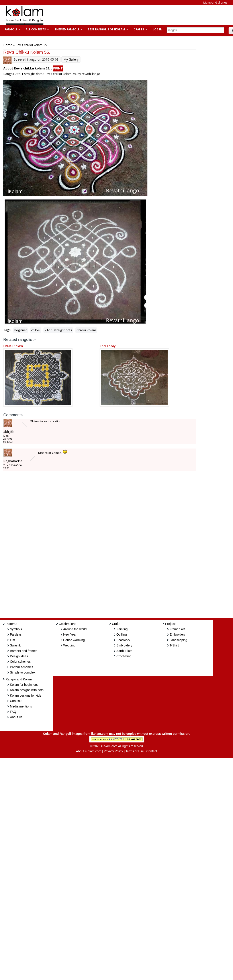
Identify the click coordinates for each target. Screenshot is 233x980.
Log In (158, 29)
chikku (36, 330)
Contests (16, 701)
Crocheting (124, 656)
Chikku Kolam (86, 330)
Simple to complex (23, 672)
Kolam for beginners (24, 685)
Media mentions (21, 706)
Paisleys (16, 634)
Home (8, 45)
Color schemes (20, 662)
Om (13, 640)
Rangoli (10, 29)
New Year (70, 634)
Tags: (7, 330)
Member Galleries (215, 2)
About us (16, 717)
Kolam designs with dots (27, 690)
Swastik (15, 645)
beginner (21, 330)
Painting (122, 629)
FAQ (13, 712)
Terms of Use (135, 751)
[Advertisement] (129, 15)
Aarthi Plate (124, 651)
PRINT (58, 68)
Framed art (177, 629)
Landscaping (178, 640)
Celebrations (68, 624)
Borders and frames (24, 651)
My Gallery (71, 59)
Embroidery (124, 645)
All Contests (35, 29)
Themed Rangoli (66, 29)
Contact (152, 751)
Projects (171, 624)
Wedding (69, 645)
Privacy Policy (113, 751)
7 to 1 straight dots (58, 330)
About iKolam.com (89, 751)
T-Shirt (174, 645)
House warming (74, 640)
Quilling (122, 634)
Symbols (16, 629)
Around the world (75, 629)
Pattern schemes (22, 667)
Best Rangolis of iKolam (106, 29)
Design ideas (19, 656)
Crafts (138, 29)
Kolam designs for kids (26, 695)
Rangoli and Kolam (19, 679)
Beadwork (123, 640)
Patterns (11, 624)
